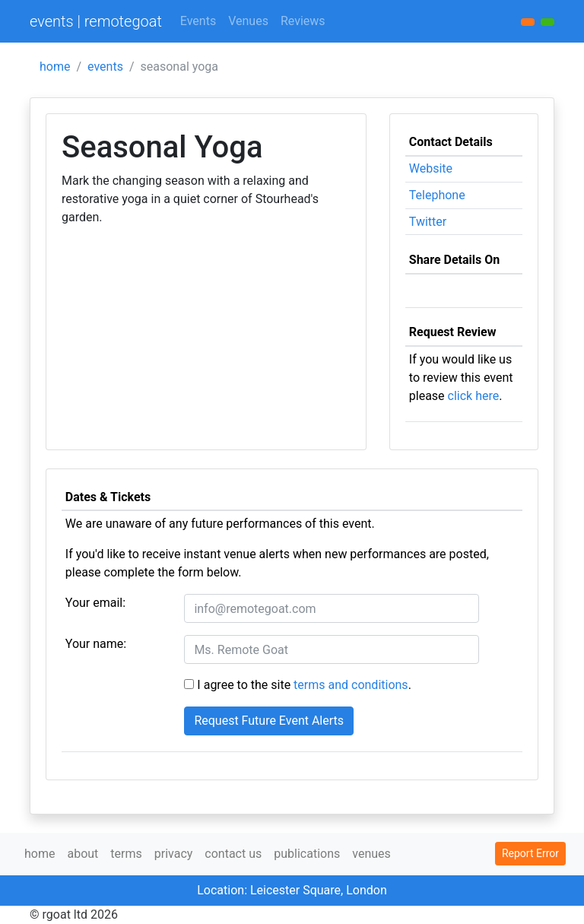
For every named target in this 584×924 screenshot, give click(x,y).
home (55, 67)
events (105, 67)
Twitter (428, 222)
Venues (248, 21)
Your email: (95, 603)
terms (126, 854)
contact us (233, 854)
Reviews (303, 21)
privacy (174, 854)
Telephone (437, 195)
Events (198, 21)
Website (431, 168)
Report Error (530, 853)
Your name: (96, 644)
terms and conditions (351, 685)
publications (307, 854)
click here (474, 396)
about (83, 854)
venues (371, 854)
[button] (547, 22)
